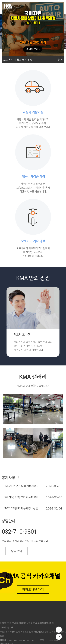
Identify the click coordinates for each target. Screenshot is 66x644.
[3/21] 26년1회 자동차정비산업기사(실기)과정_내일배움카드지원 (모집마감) (22, 508)
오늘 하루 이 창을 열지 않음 (17, 59)
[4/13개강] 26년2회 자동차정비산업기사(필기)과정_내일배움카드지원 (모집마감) (22, 486)
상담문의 (16, 551)
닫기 (60, 60)
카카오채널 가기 (33, 589)
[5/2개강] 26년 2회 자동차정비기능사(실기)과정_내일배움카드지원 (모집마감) (22, 497)
